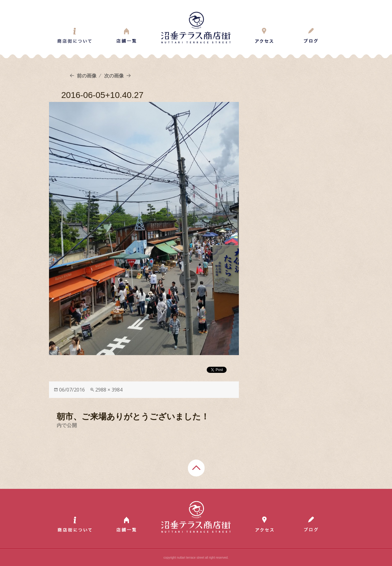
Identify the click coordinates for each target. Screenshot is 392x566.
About (75, 36)
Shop (126, 36)
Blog (311, 36)
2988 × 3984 (109, 390)
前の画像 (87, 76)
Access (264, 36)
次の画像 (114, 76)
